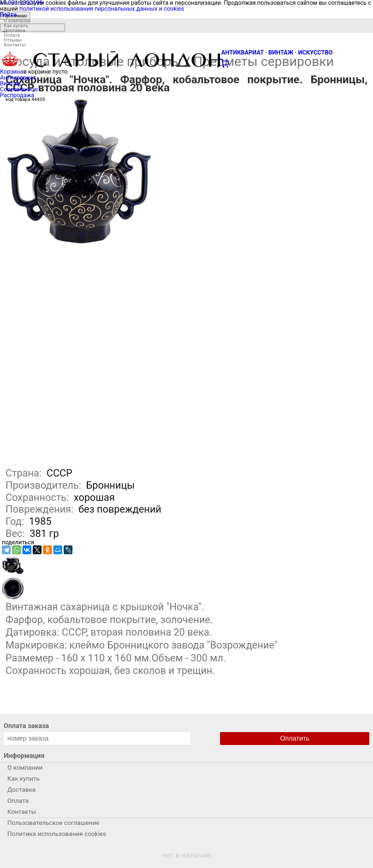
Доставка (15, 30)
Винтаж (10, 83)
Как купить (16, 26)
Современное (19, 89)
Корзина (12, 72)
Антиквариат (18, 78)
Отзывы (13, 40)
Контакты (15, 45)
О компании (17, 21)
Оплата (12, 35)
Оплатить (295, 738)
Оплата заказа (26, 726)
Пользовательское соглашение (53, 823)
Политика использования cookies (57, 834)
